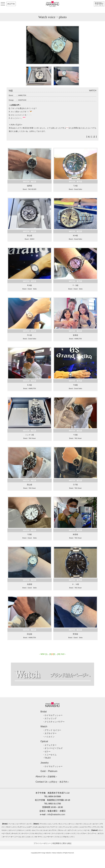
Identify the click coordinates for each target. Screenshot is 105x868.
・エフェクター (49, 745)
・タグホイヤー (49, 733)
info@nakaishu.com (56, 814)
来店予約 (11, 4)
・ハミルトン (48, 737)
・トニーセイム (49, 755)
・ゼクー (46, 751)
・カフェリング (49, 718)
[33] (59, 654)
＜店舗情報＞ (47, 777)
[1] (46, 654)
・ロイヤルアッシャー (52, 715)
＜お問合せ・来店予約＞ (53, 782)
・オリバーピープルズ (52, 748)
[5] (54, 654)
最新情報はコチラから (99, 4)
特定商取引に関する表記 (62, 843)
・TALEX (47, 758)
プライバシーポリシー (42, 843)
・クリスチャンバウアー (54, 722)
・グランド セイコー (52, 730)
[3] (50, 654)
